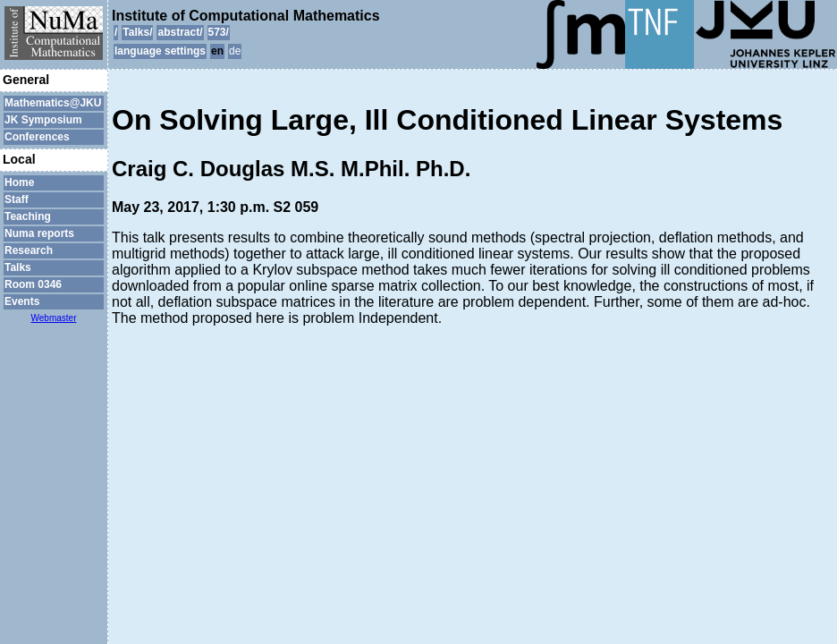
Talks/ (137, 32)
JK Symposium (43, 120)
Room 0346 (33, 284)
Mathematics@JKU (53, 103)
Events (22, 301)
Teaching (28, 216)
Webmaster (54, 318)
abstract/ (180, 32)
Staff (17, 199)
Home (19, 182)
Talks (18, 267)
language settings (160, 51)
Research (29, 250)
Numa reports (39, 233)
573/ (219, 32)
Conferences (37, 137)
